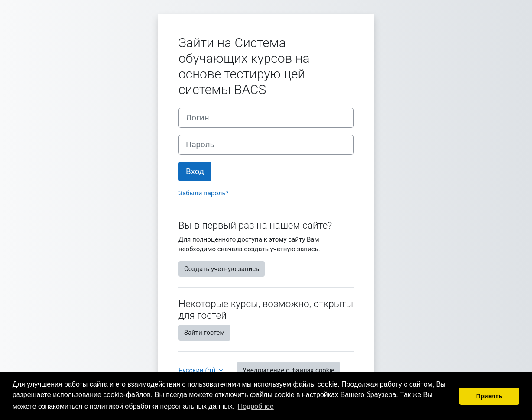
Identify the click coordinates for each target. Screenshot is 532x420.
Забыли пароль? (204, 193)
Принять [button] (489, 396)
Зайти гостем (204, 333)
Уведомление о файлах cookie (289, 370)
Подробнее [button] (256, 406)
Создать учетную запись (222, 269)
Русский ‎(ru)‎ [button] (198, 370)
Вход (195, 171)
